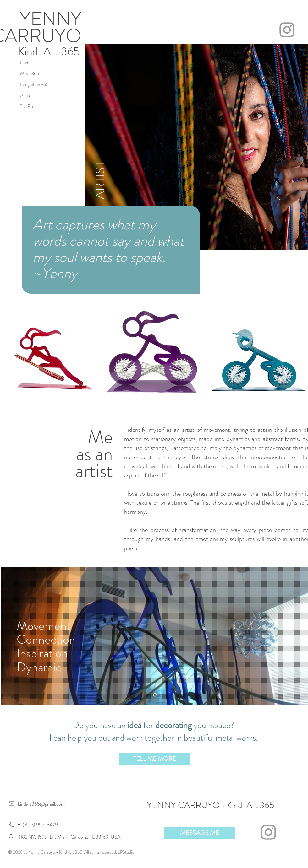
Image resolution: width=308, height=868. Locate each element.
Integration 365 (34, 84)
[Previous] (9, 636)
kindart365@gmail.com (41, 804)
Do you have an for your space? (154, 725)
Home (26, 62)
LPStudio (126, 852)
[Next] (300, 636)
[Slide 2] (155, 695)
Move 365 (30, 73)
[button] (155, 759)
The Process (31, 106)
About (26, 95)
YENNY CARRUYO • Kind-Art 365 (210, 805)
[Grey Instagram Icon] (287, 30)
